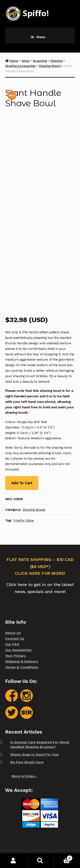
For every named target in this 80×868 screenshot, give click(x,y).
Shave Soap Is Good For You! (34, 754)
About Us (13, 633)
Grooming (40, 61)
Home (14, 61)
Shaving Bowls (50, 66)
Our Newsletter (19, 650)
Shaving (56, 61)
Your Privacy (15, 656)
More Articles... (24, 776)
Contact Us (15, 638)
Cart (63, 857)
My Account (13, 860)
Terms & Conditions (22, 667)
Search (40, 860)
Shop (25, 61)
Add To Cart (22, 483)
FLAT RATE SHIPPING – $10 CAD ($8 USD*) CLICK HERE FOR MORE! (40, 566)
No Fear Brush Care (27, 762)
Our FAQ (12, 644)
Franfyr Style (24, 520)
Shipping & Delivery (22, 661)
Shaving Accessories (20, 66)
